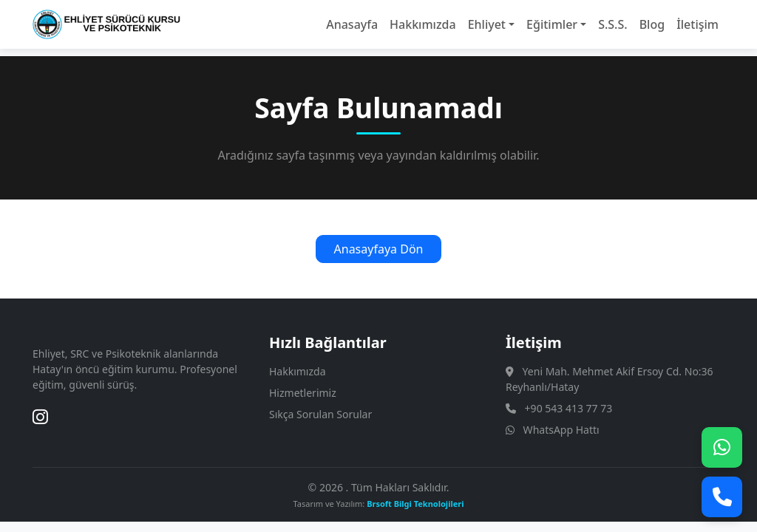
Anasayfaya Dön (379, 249)
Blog (652, 24)
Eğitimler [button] (552, 24)
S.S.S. (612, 24)
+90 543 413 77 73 (569, 408)
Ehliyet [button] (487, 24)
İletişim (697, 24)
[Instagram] (40, 417)
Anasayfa (352, 24)
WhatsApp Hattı (561, 430)
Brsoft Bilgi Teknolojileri (415, 504)
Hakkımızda (423, 24)
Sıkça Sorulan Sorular (320, 414)
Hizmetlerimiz (303, 393)
